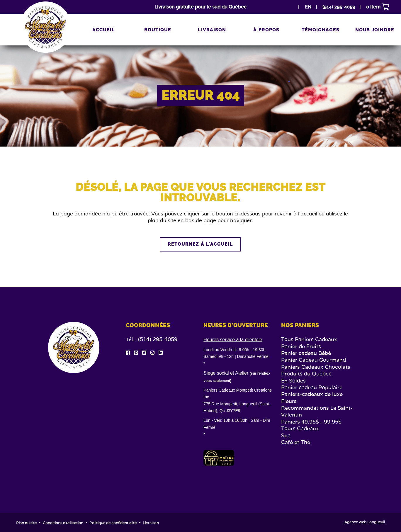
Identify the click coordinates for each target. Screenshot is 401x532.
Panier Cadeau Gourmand (314, 360)
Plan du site (26, 523)
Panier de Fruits (301, 346)
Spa (286, 435)
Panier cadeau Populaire (312, 387)
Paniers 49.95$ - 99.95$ (311, 422)
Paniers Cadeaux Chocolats (316, 367)
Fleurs (289, 401)
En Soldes (293, 381)
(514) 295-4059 (158, 339)
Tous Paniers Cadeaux (309, 339)
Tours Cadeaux (300, 428)
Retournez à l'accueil (200, 244)
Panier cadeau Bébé (306, 353)
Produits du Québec (306, 374)
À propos (266, 30)
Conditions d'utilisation (63, 523)
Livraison (212, 30)
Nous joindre (375, 30)
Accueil (104, 30)
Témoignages (321, 30)
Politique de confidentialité (113, 523)
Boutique (158, 30)
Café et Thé (296, 442)
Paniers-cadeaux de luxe (312, 394)
